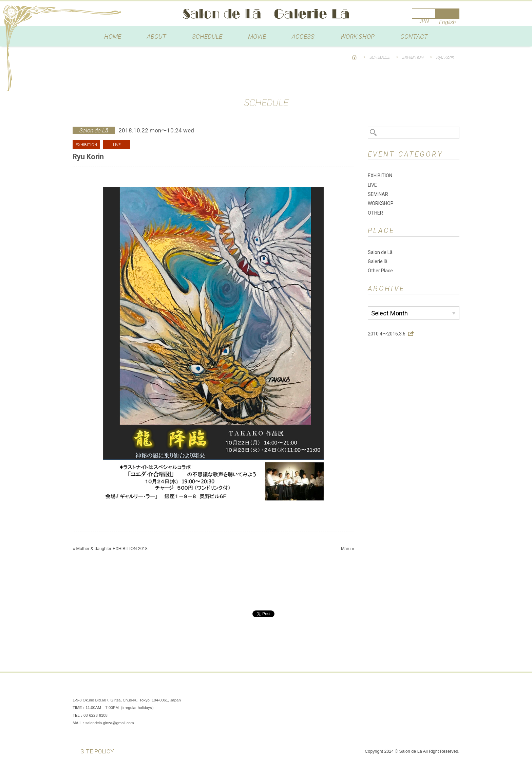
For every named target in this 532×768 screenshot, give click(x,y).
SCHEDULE (207, 36)
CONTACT (414, 36)
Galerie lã (378, 261)
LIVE (372, 185)
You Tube (453, 690)
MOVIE (257, 36)
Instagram (432, 690)
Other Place (380, 271)
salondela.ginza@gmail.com (110, 723)
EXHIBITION (413, 57)
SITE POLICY (97, 751)
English (448, 22)
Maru (346, 549)
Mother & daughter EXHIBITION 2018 (112, 549)
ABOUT (157, 36)
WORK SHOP (357, 36)
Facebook (412, 690)
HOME (113, 36)
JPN (424, 21)
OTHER (375, 213)
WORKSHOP (381, 203)
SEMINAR (378, 194)
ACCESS (303, 36)
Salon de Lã (266, 14)
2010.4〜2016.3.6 (387, 334)
